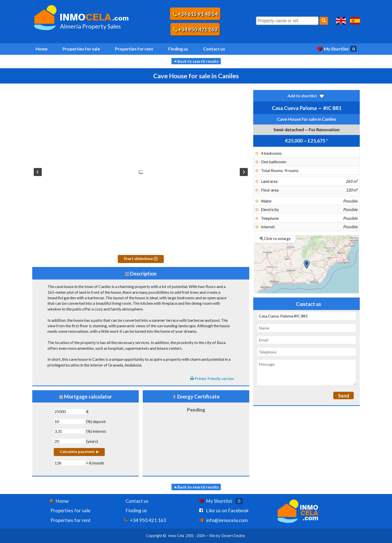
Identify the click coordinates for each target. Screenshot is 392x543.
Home (41, 49)
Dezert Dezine (233, 536)
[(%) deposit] (70, 421)
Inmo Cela (176, 536)
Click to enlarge (275, 239)
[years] (70, 441)
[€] (70, 411)
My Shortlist (337, 49)
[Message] (306, 372)
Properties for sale (81, 49)
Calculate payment (79, 451)
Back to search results (196, 61)
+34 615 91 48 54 (195, 14)
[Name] (306, 328)
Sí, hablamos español (355, 21)
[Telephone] (306, 352)
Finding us (178, 49)
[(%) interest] (70, 431)
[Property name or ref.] (287, 21)
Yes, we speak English (341, 21)
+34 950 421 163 (195, 29)
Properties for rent (134, 49)
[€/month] (70, 463)
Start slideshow (141, 258)
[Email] (306, 340)
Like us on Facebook (227, 510)
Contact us (214, 49)
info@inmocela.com (227, 520)
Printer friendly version (212, 378)
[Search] (324, 21)
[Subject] (306, 316)
